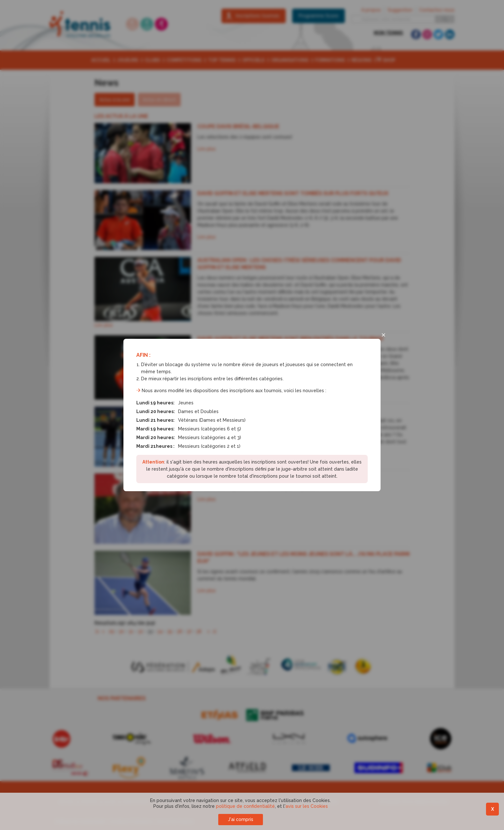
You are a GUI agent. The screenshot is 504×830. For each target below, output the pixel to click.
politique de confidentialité (245, 806)
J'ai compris (241, 819)
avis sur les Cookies (307, 806)
